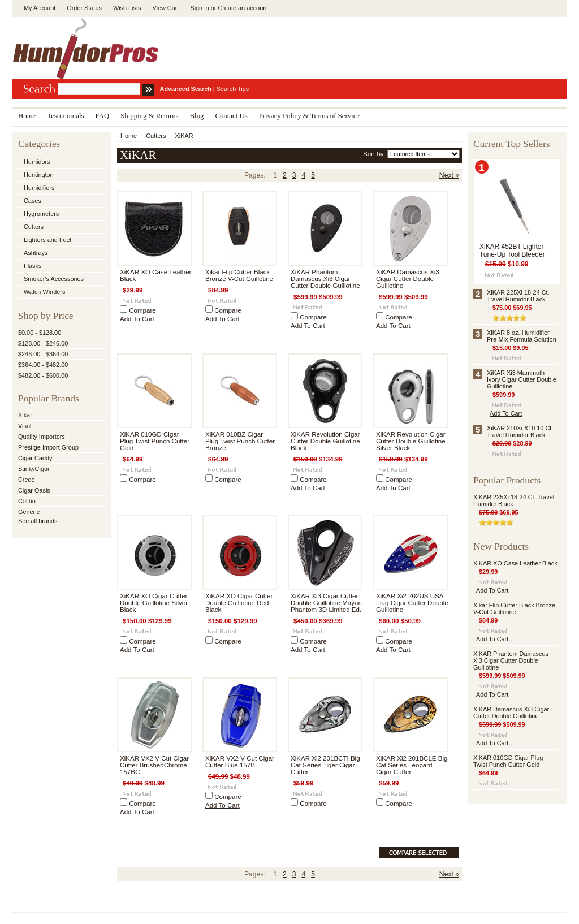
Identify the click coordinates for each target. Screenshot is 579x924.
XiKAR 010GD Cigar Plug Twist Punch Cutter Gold (155, 441)
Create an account (243, 8)
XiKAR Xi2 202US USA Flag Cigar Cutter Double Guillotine (412, 603)
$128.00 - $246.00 (43, 343)
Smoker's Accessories (54, 279)
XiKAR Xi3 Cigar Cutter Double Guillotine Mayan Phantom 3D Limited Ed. (326, 603)
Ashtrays (36, 253)
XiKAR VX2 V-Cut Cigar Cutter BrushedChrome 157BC (154, 765)
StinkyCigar (34, 469)
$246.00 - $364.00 (43, 354)
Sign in (199, 8)
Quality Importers (42, 437)
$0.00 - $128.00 (40, 333)
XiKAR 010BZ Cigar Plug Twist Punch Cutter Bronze (240, 441)
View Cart (165, 8)
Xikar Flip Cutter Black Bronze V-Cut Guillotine (239, 275)
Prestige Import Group (48, 447)
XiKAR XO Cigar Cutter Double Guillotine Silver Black (154, 603)
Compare (142, 310)
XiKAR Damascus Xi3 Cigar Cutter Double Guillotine (408, 279)
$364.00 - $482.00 (43, 365)
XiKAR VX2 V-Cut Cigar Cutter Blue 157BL (240, 762)
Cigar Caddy (35, 458)
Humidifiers (39, 188)
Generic (29, 512)
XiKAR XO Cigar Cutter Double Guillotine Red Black (239, 603)
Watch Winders (44, 292)
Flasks (33, 266)
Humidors (37, 162)
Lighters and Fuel (47, 240)
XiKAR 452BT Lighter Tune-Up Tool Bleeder (512, 251)
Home (129, 136)
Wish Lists (127, 8)
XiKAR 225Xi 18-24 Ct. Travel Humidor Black (518, 296)
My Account (40, 8)
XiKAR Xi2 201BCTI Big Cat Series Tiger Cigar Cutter (325, 765)
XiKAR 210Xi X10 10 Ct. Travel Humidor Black (520, 431)
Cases (33, 201)
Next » (449, 175)
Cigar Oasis (34, 490)
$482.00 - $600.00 (43, 375)
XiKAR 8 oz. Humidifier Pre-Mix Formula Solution (522, 336)
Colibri (27, 501)
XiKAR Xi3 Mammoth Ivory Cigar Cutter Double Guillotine (522, 379)
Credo (27, 480)
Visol (25, 426)
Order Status (84, 8)
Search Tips (233, 89)
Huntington (39, 175)
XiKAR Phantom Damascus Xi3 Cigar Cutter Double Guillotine (325, 279)
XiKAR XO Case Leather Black (515, 563)
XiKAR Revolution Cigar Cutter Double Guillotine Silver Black (411, 441)
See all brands (38, 521)
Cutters (34, 227)
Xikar (25, 415)
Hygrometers (41, 214)
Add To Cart (137, 319)
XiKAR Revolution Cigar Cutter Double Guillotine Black (325, 441)
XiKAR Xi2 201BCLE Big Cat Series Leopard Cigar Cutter (412, 765)
